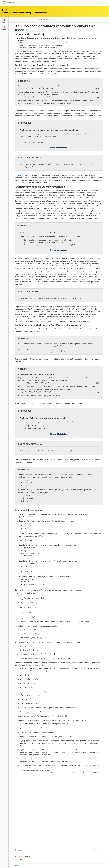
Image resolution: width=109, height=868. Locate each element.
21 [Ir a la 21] (18, 658)
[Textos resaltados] (4, 29)
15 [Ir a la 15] (18, 629)
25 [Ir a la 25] (18, 683)
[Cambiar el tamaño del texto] (104, 20)
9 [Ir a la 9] (17, 598)
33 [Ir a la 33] (18, 724)
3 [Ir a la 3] (17, 533)
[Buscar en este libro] (53, 20)
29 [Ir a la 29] (18, 703)
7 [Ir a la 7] (17, 576)
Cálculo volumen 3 (10, 10)
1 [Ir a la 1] (17, 514)
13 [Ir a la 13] (18, 617)
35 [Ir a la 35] (18, 732)
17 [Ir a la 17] (18, 638)
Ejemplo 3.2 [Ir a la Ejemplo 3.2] (79, 272)
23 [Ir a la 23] (18, 675)
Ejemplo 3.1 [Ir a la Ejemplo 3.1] (21, 175)
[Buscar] (74, 20)
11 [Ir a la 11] (18, 607)
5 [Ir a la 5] (17, 545)
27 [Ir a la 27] (18, 695)
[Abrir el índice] (4, 21)
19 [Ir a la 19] (18, 650)
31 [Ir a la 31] (18, 712)
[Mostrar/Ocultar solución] (59, 147)
